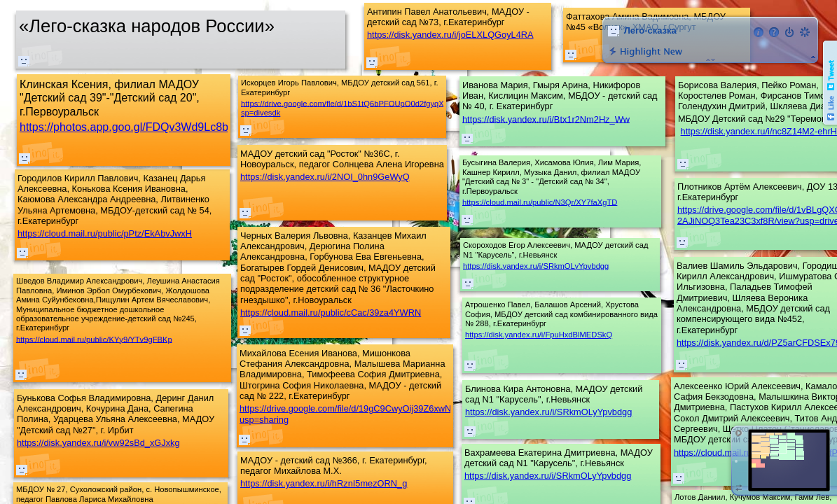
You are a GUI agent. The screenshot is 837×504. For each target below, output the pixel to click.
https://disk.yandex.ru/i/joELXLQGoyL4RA (450, 35)
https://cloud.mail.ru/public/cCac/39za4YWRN (331, 313)
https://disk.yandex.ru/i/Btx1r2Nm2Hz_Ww (546, 119)
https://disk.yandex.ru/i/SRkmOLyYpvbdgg (548, 476)
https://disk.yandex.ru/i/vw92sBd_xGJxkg (98, 443)
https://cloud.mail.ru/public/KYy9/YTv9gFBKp (94, 339)
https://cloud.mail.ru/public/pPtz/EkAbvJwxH (105, 233)
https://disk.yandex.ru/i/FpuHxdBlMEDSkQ (539, 335)
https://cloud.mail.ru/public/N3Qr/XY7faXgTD (540, 202)
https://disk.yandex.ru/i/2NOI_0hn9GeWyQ (325, 177)
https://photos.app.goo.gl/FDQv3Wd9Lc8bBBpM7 (142, 127)
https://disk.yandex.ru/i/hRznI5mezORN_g (324, 483)
